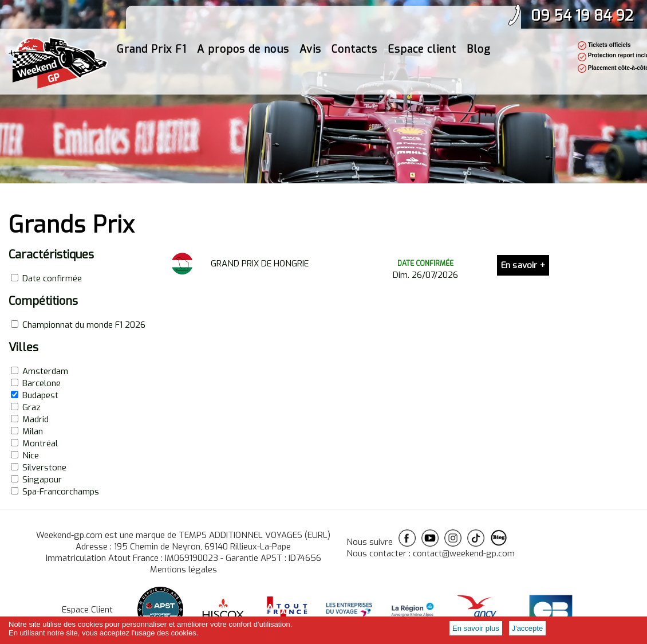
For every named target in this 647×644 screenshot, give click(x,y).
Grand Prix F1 (152, 61)
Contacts (354, 61)
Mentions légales (184, 570)
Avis (310, 61)
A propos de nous (243, 61)
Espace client (422, 61)
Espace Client (87, 610)
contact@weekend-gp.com (464, 553)
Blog (479, 61)
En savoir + (523, 265)
